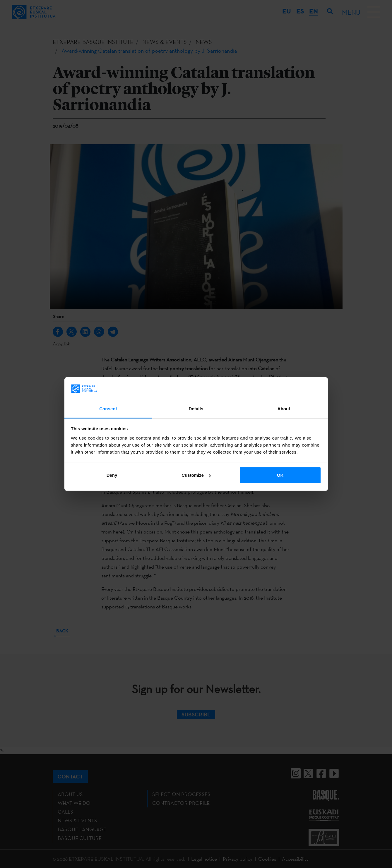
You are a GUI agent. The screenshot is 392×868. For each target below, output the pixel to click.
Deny (112, 475)
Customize (196, 475)
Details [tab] (196, 409)
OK (280, 475)
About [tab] (284, 409)
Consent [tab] (108, 409)
